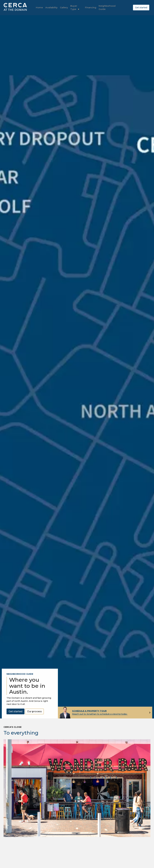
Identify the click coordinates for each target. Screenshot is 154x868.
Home (39, 7)
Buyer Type (74, 6)
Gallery (62, 7)
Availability (50, 7)
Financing (89, 7)
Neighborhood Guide (105, 7)
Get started (141, 7)
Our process (34, 711)
